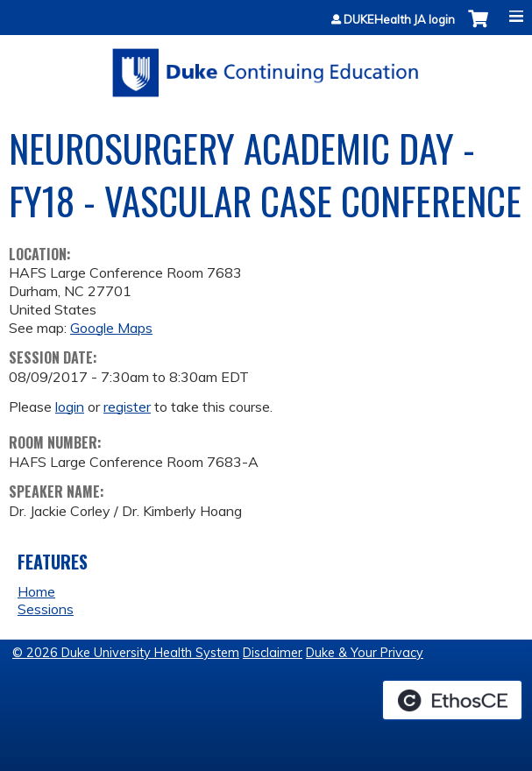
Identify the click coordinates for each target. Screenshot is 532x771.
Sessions (46, 609)
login (70, 407)
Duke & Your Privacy (365, 653)
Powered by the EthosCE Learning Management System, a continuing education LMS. (452, 700)
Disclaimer (273, 653)
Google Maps (111, 328)
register (127, 407)
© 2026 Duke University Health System (126, 653)
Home (36, 591)
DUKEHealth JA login (399, 20)
